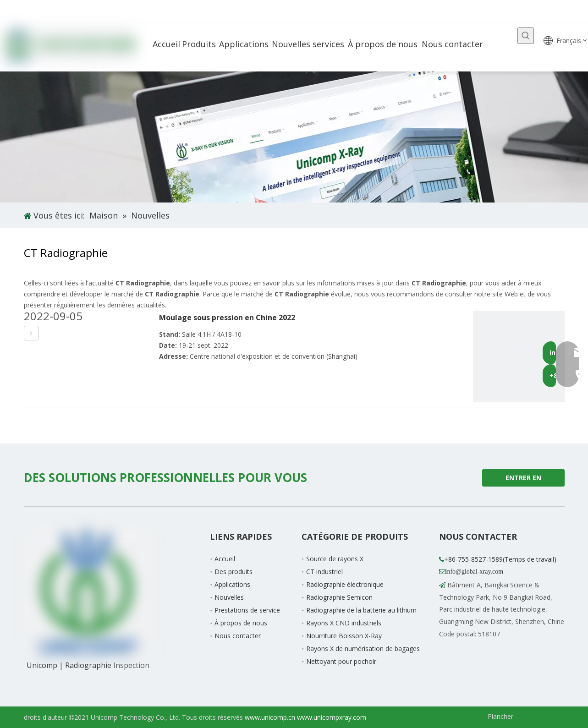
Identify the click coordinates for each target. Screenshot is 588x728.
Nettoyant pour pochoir (341, 661)
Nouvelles (229, 597)
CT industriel (324, 572)
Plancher (500, 716)
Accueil (225, 559)
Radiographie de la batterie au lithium (361, 610)
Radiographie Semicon (339, 597)
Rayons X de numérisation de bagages (363, 649)
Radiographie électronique (345, 584)
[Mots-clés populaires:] (526, 36)
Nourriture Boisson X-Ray (344, 636)
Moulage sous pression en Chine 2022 (227, 317)
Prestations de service (247, 610)
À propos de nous (241, 623)
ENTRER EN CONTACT (523, 480)
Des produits (234, 572)
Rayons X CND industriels (344, 623)
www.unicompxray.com (332, 717)
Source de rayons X (335, 559)
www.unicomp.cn (270, 717)
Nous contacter (238, 636)
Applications (232, 584)
